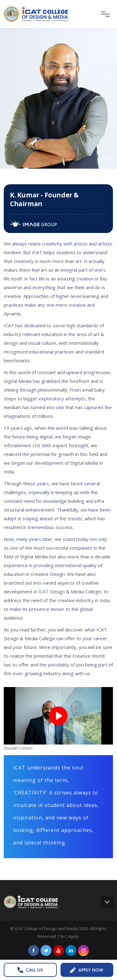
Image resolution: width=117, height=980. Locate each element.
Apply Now (87, 970)
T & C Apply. (69, 936)
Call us (30, 970)
